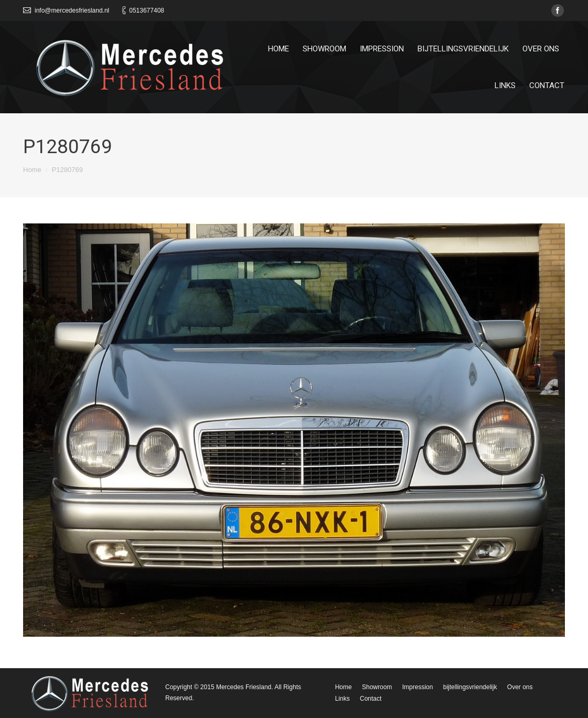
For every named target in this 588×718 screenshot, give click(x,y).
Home (32, 170)
